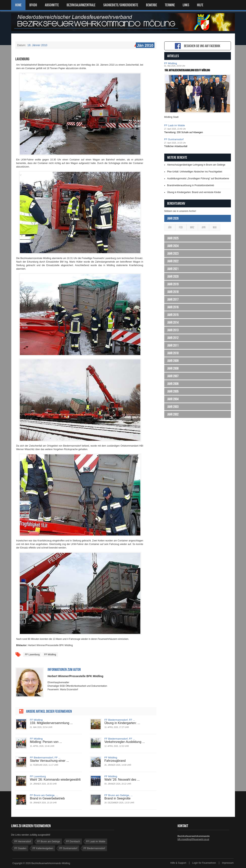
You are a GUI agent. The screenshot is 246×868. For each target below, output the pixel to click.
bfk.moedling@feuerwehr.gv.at (193, 839)
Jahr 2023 (173, 254)
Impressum (228, 863)
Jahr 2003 (173, 407)
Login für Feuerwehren (204, 863)
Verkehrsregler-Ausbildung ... (125, 742)
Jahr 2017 (173, 299)
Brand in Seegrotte (118, 798)
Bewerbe (152, 5)
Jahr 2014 (173, 322)
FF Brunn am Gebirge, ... (44, 795)
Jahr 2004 (173, 399)
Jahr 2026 (173, 218)
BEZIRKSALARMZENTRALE (81, 5)
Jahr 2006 (173, 384)
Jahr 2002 (173, 414)
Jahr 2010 (173, 353)
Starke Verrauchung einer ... (49, 761)
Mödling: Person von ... (46, 742)
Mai (215, 227)
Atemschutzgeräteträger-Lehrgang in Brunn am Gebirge (196, 165)
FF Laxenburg (32, 655)
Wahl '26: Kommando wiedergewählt (55, 780)
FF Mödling (50, 655)
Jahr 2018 (173, 292)
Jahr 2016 (173, 307)
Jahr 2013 (173, 330)
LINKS (186, 5)
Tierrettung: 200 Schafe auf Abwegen (184, 132)
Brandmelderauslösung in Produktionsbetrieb (191, 185)
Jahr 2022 (173, 261)
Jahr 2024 (173, 246)
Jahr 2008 (173, 368)
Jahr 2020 (173, 277)
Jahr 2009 (173, 361)
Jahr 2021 (173, 269)
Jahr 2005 (173, 391)
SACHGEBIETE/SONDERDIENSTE (121, 5)
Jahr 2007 (173, 376)
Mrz (192, 227)
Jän (170, 227)
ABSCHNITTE (52, 5)
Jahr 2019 (173, 284)
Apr (204, 227)
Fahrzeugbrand (115, 761)
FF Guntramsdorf (174, 139)
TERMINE (170, 5)
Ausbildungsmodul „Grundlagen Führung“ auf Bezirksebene (198, 179)
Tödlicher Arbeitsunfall (176, 146)
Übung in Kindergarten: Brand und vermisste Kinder (194, 192)
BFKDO (33, 5)
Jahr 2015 (173, 315)
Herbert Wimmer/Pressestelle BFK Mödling (76, 676)
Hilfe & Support (178, 863)
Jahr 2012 (173, 338)
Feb (181, 227)
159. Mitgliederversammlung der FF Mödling (187, 70)
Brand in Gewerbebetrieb (47, 798)
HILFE (200, 5)
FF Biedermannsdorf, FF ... (120, 720)
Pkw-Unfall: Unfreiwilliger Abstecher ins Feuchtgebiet (195, 172)
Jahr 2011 (173, 345)
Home (18, 5)
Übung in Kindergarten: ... (122, 723)
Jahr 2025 (173, 238)
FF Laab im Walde (175, 125)
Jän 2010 (145, 46)
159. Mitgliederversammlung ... (51, 723)
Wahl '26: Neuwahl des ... (122, 780)
